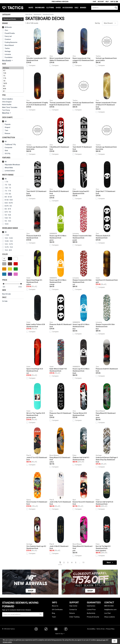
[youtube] (56, 629)
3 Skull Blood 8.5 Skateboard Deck (61, 133)
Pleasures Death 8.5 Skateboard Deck (107, 355)
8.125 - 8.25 (7, 200)
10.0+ (5, 224)
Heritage (6, 51)
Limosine (7, 54)
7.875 (13, 83)
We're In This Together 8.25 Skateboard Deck (37, 401)
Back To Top (60, 634)
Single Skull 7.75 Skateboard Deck (107, 178)
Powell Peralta (8, 33)
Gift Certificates (57, 610)
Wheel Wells (8, 168)
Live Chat (107, 613)
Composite (7, 148)
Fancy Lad (7, 36)
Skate (31, 8)
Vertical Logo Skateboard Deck (107, 45)
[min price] (5, 287)
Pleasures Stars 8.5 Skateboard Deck (61, 400)
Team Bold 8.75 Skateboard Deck (84, 133)
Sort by (97, 23)
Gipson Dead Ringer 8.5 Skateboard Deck (37, 268)
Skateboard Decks (13, 19)
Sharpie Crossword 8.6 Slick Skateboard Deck (84, 223)
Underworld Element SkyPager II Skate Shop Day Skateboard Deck (107, 445)
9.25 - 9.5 (7, 218)
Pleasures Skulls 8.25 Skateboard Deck (107, 222)
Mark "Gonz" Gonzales (10, 107)
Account (101, 2)
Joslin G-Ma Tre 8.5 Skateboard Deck (61, 488)
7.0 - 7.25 (7, 185)
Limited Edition (8, 171)
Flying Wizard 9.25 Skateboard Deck (61, 445)
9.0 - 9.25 (7, 215)
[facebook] (66, 629)
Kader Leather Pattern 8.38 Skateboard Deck (37, 311)
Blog (53, 613)
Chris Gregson (7, 102)
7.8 (13, 81)
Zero (5, 30)
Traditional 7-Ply (9, 144)
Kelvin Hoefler (7, 105)
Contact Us (73, 610)
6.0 (13, 71)
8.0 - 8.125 (7, 197)
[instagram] (36, 629)
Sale (76, 8)
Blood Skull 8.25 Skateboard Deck (61, 179)
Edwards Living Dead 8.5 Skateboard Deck (84, 178)
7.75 (13, 78)
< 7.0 (5, 182)
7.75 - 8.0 (7, 194)
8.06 (13, 89)
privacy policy (7, 642)
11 (83, 563)
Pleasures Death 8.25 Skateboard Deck (37, 222)
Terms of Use (101, 629)
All (4, 121)
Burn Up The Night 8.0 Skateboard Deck (107, 534)
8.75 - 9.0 (7, 212)
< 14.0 (6, 235)
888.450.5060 (109, 606)
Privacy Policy (110, 629)
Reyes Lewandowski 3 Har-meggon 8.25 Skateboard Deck (84, 45)
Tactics (13, 8)
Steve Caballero (8, 99)
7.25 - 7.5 (7, 188)
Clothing (50, 8)
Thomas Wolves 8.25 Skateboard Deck (84, 400)
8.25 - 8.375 (7, 203)
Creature (6, 39)
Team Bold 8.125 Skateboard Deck (37, 178)
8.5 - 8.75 (7, 209)
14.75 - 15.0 (7, 247)
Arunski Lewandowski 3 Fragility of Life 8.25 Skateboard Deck (37, 89)
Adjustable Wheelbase (11, 165)
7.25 (13, 73)
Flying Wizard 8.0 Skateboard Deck (107, 401)
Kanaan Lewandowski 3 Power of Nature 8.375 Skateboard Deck (107, 90)
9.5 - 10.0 (7, 221)
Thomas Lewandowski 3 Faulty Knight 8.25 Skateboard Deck (61, 89)
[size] (13, 80)
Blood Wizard (8, 45)
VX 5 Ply (6, 154)
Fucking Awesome (10, 42)
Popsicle (6, 124)
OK (114, 641)
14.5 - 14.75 (7, 244)
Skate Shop (29, 14)
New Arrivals (6, 294)
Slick (5, 151)
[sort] (110, 23)
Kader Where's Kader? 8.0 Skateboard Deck (61, 355)
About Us (55, 606)
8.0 (13, 86)
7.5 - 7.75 (7, 191)
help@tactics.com (110, 610)
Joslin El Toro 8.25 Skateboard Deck (37, 444)
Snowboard (40, 8)
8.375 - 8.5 (7, 206)
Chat (94, 2)
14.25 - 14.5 (7, 241)
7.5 (13, 76)
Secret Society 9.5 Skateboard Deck (37, 488)
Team (54, 617)
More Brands (8, 60)
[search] (105, 8)
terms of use (101, 640)
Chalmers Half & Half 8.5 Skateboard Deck (84, 444)
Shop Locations (110, 617)
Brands (83, 8)
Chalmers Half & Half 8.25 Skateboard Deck (107, 488)
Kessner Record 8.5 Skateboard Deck (84, 488)
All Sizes (13, 68)
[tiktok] (46, 629)
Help (107, 2)
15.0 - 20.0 (7, 250)
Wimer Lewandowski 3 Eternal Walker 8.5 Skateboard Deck (61, 45)
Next (110, 563)
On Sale (5, 301)
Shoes (58, 8)
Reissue (6, 133)
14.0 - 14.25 (7, 238)
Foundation (7, 57)
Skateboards (37, 14)
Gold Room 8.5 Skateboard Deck (107, 267)
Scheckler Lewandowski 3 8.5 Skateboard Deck (37, 45)
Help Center (73, 606)
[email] (23, 614)
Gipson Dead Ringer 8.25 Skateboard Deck (37, 356)
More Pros (7, 113)
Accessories (68, 8)
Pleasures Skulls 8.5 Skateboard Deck (61, 311)
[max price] (21, 287)
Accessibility (91, 629)
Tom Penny (6, 110)
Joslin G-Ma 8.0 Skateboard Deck (61, 533)
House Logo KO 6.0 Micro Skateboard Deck (61, 223)
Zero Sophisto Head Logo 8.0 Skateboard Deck (37, 533)
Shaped (6, 127)
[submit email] (41, 614)
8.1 (13, 91)
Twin (5, 130)
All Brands (7, 27)
